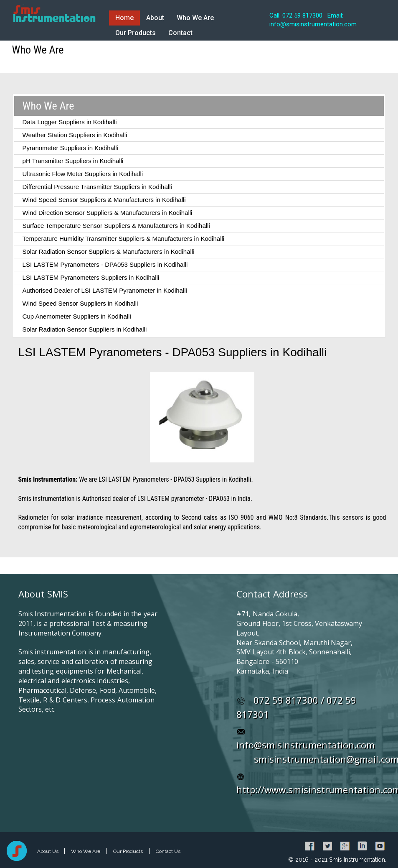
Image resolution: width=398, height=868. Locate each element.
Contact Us (168, 851)
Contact (180, 33)
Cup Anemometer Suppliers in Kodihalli (77, 316)
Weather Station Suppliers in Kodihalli (75, 135)
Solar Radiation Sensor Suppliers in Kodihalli (85, 329)
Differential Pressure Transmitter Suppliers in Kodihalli (97, 187)
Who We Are (195, 18)
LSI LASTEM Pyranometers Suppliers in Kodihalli (91, 277)
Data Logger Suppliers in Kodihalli (70, 122)
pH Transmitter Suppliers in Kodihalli (73, 161)
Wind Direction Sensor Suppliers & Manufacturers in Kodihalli (108, 213)
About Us (48, 851)
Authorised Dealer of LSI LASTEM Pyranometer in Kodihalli (105, 290)
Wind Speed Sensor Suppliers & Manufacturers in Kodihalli (104, 200)
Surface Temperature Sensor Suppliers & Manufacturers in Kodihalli (116, 226)
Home (124, 18)
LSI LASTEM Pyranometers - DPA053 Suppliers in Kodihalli (105, 264)
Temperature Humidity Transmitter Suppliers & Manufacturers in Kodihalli (124, 239)
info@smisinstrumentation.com (305, 745)
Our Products (136, 33)
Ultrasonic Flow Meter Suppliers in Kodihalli (83, 174)
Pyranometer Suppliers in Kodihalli (70, 148)
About (155, 18)
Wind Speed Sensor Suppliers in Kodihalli (80, 303)
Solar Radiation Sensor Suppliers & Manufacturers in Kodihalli (109, 251)
